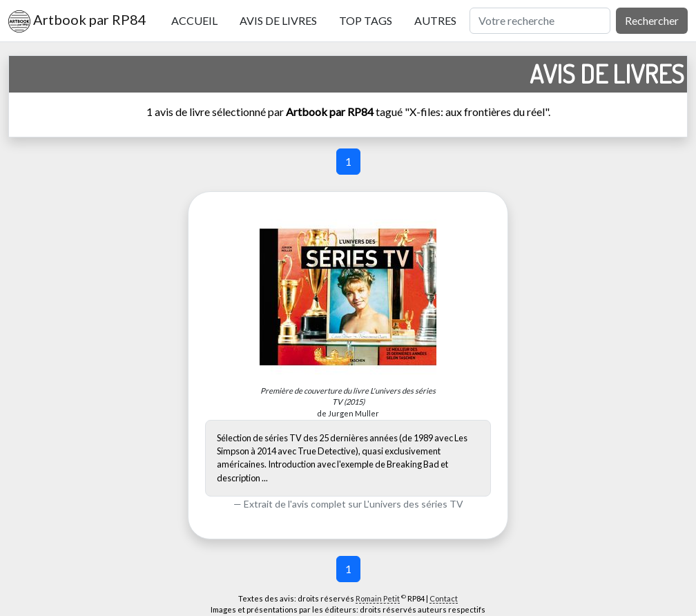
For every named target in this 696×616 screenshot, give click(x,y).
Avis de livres (278, 20)
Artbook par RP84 (77, 21)
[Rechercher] (540, 21)
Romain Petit (378, 598)
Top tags (366, 20)
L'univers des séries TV (414, 504)
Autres (435, 20)
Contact (444, 598)
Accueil (194, 20)
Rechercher (652, 20)
